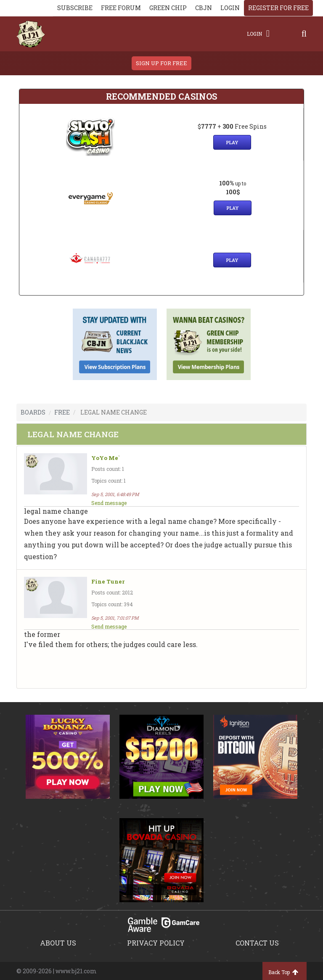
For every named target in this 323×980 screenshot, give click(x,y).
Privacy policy (156, 943)
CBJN (204, 8)
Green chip (168, 8)
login (230, 8)
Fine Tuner (108, 582)
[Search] (304, 34)
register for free (278, 8)
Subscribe (75, 8)
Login (258, 34)
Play (232, 142)
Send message (109, 503)
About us (58, 943)
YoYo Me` (106, 458)
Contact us (257, 943)
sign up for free (161, 63)
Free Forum (121, 8)
